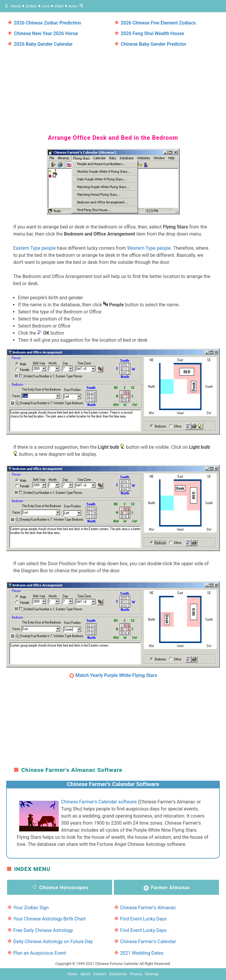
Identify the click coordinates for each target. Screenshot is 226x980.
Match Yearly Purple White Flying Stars (116, 675)
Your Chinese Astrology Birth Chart (50, 919)
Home (16, 6)
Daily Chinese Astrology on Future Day (53, 942)
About (85, 974)
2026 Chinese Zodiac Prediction (48, 23)
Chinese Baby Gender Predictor (153, 44)
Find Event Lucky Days (143, 919)
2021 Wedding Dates (142, 953)
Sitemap (152, 974)
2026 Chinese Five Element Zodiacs (158, 23)
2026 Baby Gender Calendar (43, 44)
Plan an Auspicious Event (40, 953)
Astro (73, 6)
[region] (113, 88)
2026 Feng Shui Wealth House (152, 33)
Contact (100, 974)
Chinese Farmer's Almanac (148, 908)
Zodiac (31, 6)
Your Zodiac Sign (31, 908)
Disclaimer (118, 974)
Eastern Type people (35, 248)
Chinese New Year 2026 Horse (46, 33)
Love (46, 6)
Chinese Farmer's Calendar (148, 942)
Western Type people (149, 248)
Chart (59, 6)
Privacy (136, 974)
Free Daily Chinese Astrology (43, 930)
